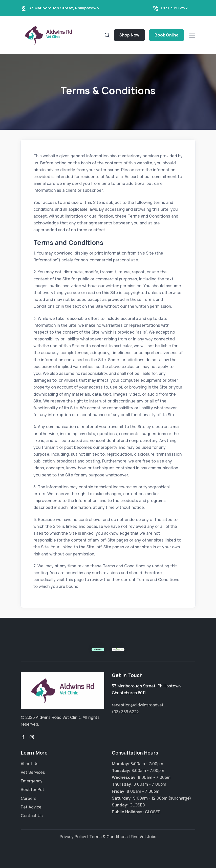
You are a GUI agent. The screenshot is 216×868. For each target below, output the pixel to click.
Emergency (32, 781)
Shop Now (129, 35)
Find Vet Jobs (144, 837)
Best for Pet (33, 789)
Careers (29, 798)
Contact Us (32, 816)
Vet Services (33, 772)
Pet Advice (31, 807)
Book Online (167, 35)
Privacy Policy (73, 837)
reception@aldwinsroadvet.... (140, 705)
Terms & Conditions (109, 837)
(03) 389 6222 (174, 8)
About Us (30, 764)
